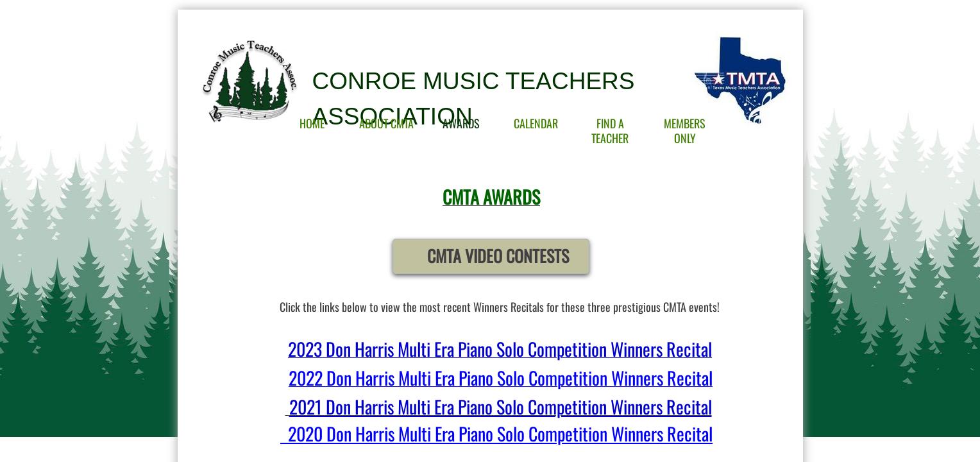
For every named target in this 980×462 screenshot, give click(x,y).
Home (312, 123)
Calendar (536, 123)
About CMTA (386, 123)
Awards (461, 123)
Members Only (685, 131)
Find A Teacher (610, 131)
